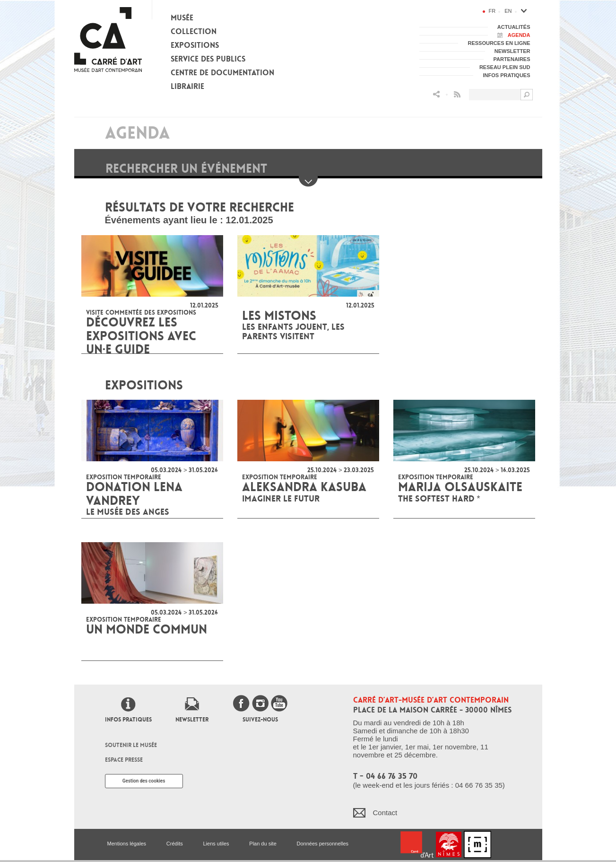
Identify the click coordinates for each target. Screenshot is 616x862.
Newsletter (192, 720)
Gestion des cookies (144, 781)
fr (492, 11)
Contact (385, 813)
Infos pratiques (128, 720)
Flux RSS (457, 94)
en (508, 11)
